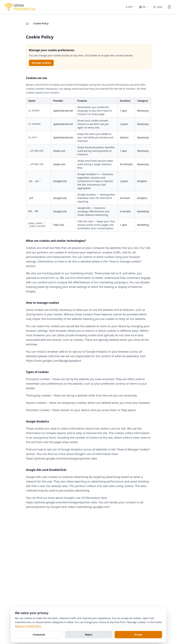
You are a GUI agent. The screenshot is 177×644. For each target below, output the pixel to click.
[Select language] (144, 7)
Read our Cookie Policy (28, 626)
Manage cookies (41, 63)
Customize (39, 635)
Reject (89, 635)
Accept (138, 635)
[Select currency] (130, 7)
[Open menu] (169, 7)
